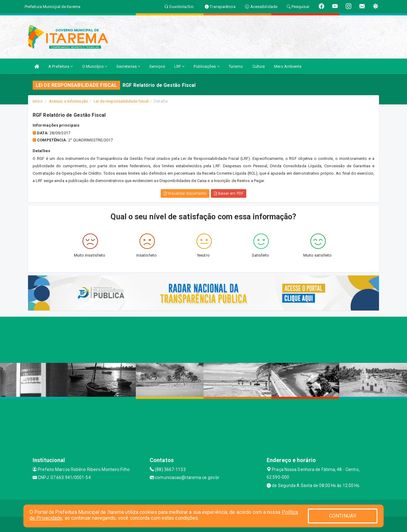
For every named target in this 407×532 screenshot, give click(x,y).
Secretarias (128, 66)
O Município (95, 66)
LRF (179, 66)
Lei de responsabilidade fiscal (121, 101)
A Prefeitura (60, 66)
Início (38, 101)
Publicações (206, 66)
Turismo (236, 66)
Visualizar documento (185, 193)
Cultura (259, 66)
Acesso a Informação (69, 101)
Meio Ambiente (288, 66)
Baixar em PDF (229, 193)
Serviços (157, 66)
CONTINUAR (343, 516)
